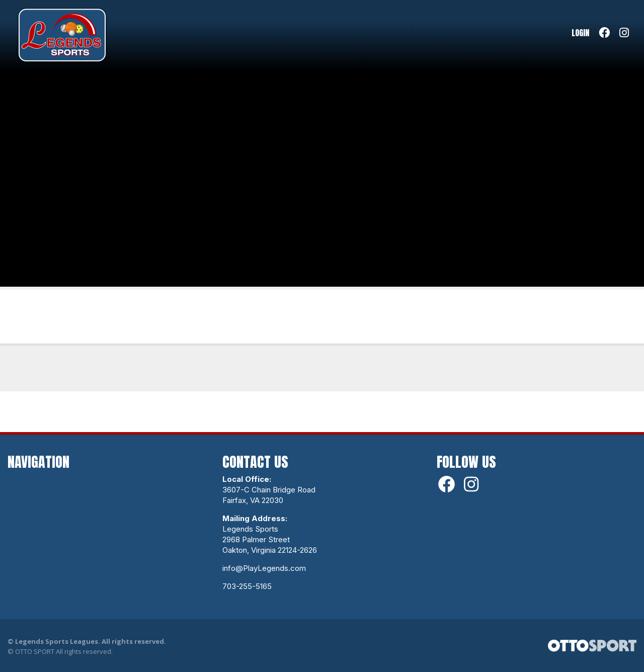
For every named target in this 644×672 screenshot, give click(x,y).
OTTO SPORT (35, 651)
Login (580, 33)
